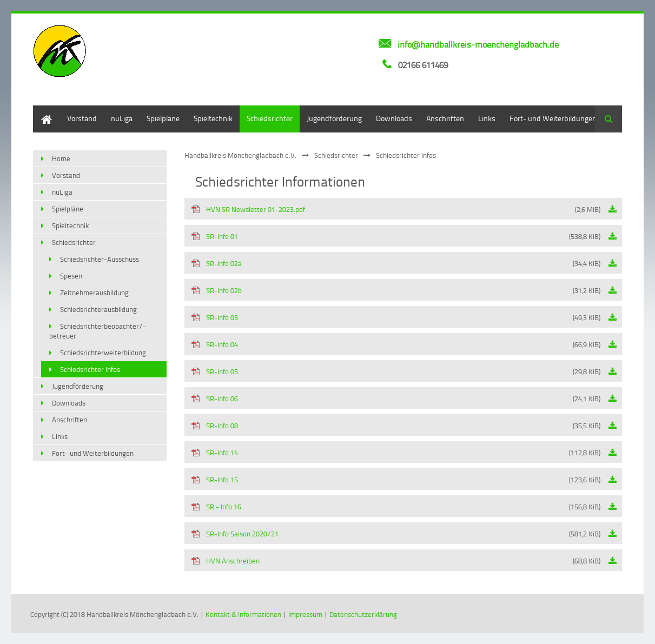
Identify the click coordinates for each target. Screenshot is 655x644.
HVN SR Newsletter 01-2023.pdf (396, 209)
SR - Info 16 (396, 507)
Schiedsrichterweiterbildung (103, 353)
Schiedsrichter (270, 118)
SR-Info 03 (396, 317)
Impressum (305, 614)
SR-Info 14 (396, 453)
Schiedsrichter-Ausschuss (100, 259)
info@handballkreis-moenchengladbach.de (478, 44)
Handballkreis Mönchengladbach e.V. (240, 155)
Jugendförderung (334, 118)
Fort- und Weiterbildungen (553, 118)
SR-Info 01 (396, 236)
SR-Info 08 (396, 426)
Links (487, 118)
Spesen (71, 276)
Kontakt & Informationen (243, 614)
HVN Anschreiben (396, 561)
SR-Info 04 (396, 344)
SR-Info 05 (396, 371)
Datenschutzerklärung (363, 614)
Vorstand (82, 118)
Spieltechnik (213, 118)
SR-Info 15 (396, 480)
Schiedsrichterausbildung (98, 309)
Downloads (394, 118)
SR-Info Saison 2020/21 (396, 534)
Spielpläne (163, 118)
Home (43, 111)
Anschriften (445, 118)
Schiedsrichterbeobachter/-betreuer (98, 331)
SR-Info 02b (396, 290)
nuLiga (122, 118)
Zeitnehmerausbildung (94, 293)
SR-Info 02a (396, 263)
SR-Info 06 (396, 399)
